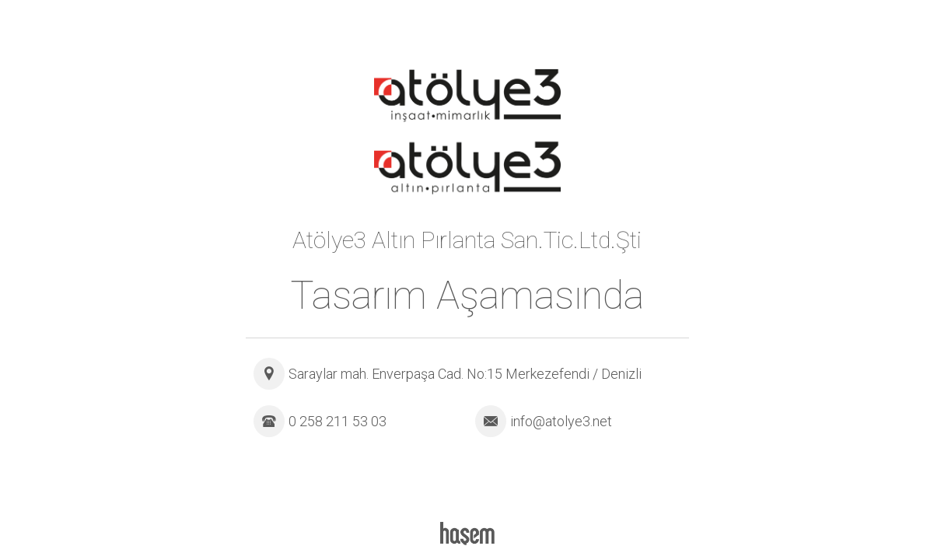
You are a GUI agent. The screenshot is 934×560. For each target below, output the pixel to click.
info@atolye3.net (561, 421)
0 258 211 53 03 (338, 421)
